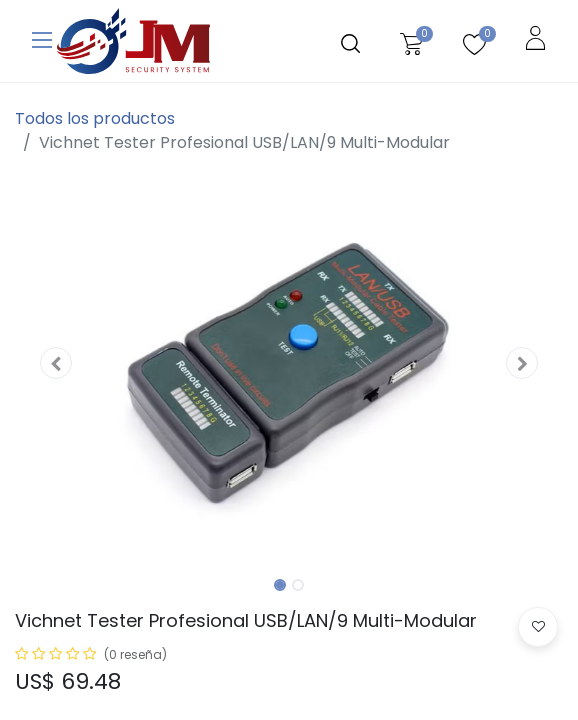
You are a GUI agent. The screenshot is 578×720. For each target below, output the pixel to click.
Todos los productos (95, 118)
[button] (56, 363)
